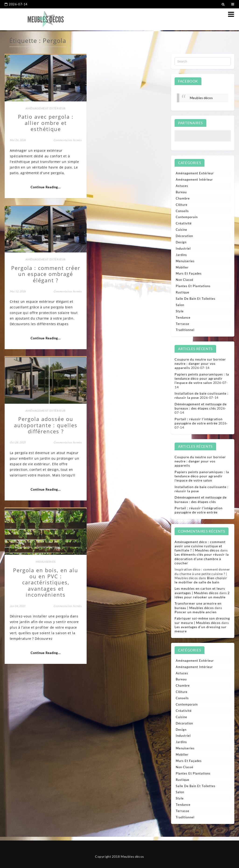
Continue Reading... (43, 190)
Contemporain (187, 217)
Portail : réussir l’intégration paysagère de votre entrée (199, 421)
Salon (180, 305)
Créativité (184, 223)
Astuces (182, 186)
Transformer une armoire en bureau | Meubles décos (198, 605)
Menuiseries (127, 260)
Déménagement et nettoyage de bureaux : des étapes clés (201, 406)
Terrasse (183, 324)
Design (181, 242)
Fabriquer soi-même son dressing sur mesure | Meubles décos (202, 620)
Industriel (183, 248)
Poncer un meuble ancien (196, 612)
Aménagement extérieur (43, 105)
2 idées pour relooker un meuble (202, 595)
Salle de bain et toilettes (196, 299)
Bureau (181, 192)
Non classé (185, 280)
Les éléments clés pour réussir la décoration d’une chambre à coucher (202, 559)
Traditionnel (185, 330)
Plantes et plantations (193, 286)
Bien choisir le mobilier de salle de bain (201, 580)
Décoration (184, 236)
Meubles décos (201, 98)
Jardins (181, 255)
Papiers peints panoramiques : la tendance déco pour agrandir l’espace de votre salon (202, 378)
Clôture (182, 205)
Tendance (183, 317)
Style (180, 311)
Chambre (183, 198)
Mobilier (182, 267)
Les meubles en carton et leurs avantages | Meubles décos (200, 591)
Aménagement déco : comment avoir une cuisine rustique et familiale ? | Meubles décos (200, 546)
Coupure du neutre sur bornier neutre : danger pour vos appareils (200, 363)
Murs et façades (189, 273)
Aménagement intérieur (194, 179)
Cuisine (181, 230)
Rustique (183, 292)
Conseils (182, 211)
